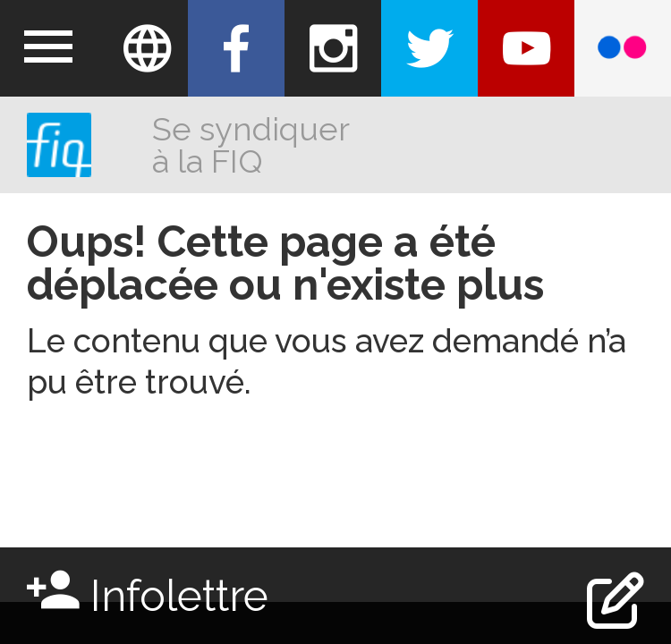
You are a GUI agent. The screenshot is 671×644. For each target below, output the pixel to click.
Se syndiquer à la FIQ (251, 145)
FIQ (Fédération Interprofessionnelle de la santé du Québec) (59, 145)
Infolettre (148, 591)
